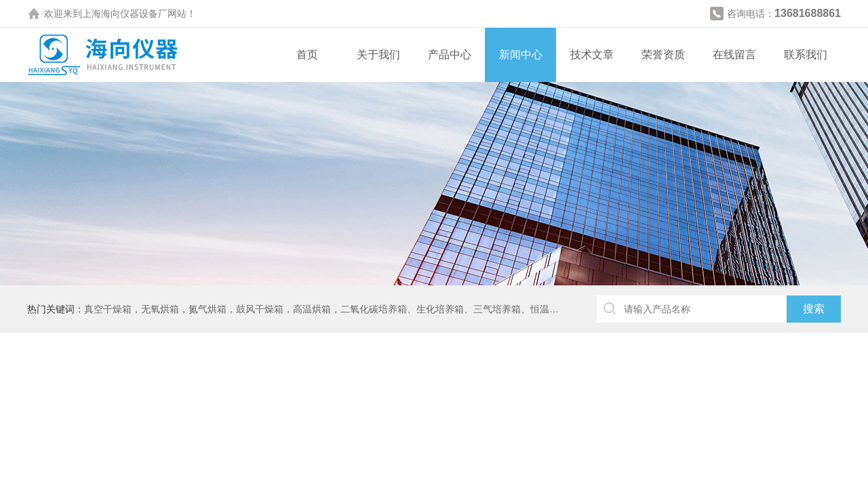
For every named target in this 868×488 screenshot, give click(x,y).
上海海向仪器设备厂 (125, 14)
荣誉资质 (663, 55)
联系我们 (806, 55)
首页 (307, 55)
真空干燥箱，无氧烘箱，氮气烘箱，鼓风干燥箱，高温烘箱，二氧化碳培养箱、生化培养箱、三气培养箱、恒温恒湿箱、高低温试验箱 (364, 309)
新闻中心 (521, 55)
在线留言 (734, 55)
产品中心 (450, 55)
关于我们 (378, 55)
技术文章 (592, 55)
